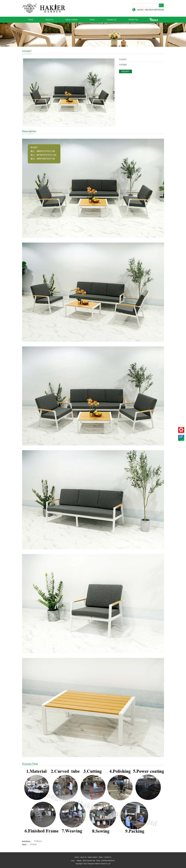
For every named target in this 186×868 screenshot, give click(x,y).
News (92, 20)
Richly (98, 861)
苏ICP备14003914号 (108, 861)
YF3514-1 (38, 841)
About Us (49, 20)
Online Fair (133, 20)
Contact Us (112, 20)
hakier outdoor (72, 20)
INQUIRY (125, 71)
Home (31, 20)
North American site (89, 861)
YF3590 (33, 845)
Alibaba (79, 861)
